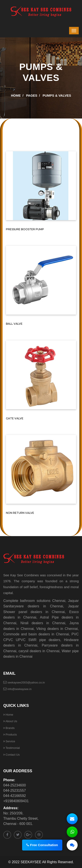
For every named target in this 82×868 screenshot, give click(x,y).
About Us (10, 721)
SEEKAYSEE (31, 862)
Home (16, 95)
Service (9, 741)
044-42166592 (15, 796)
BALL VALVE (14, 324)
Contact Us (11, 755)
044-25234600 (15, 785)
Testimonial (11, 748)
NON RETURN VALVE (20, 513)
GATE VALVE (15, 418)
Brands (9, 728)
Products (10, 735)
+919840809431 (16, 801)
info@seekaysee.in (19, 689)
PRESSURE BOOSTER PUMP (25, 229)
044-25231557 (15, 790)
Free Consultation (44, 845)
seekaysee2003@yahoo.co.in (26, 682)
